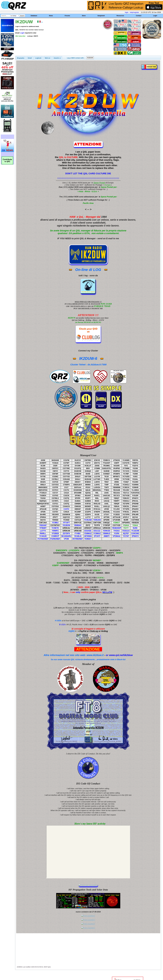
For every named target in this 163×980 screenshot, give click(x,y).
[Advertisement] (56, 958)
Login (155, 16)
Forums (67, 16)
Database (34, 16)
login (127, 12)
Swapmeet (101, 16)
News (51, 16)
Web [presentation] (48, 58)
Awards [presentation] (57, 58)
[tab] (21, 58)
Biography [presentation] (21, 58)
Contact (139, 16)
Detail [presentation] (30, 58)
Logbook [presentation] (38, 58)
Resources (120, 16)
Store (84, 16)
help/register (134, 12)
